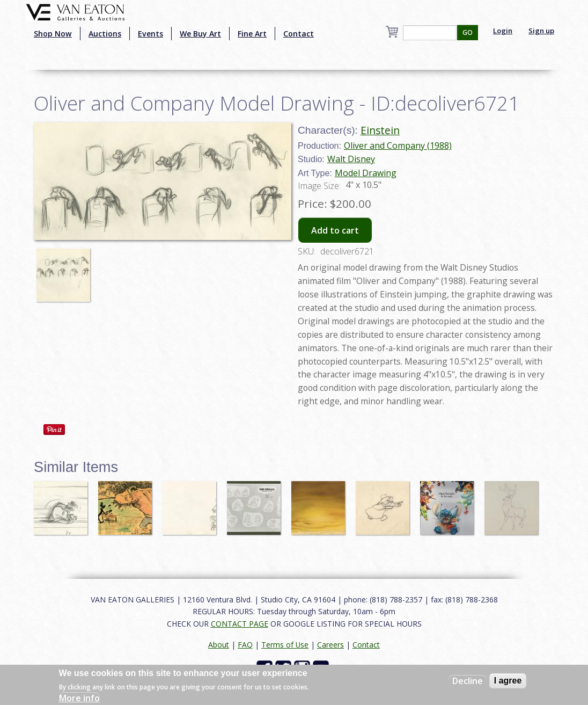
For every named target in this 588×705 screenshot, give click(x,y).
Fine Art (252, 34)
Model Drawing (366, 173)
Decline (468, 681)
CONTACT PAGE (240, 624)
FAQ (245, 645)
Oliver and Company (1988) (398, 146)
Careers (330, 645)
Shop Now (53, 34)
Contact (299, 34)
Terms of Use (285, 645)
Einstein (380, 130)
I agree (508, 681)
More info (79, 698)
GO (468, 32)
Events (150, 34)
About (219, 645)
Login (503, 31)
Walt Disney (351, 159)
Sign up (541, 31)
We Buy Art (200, 34)
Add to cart (335, 230)
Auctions (105, 34)
